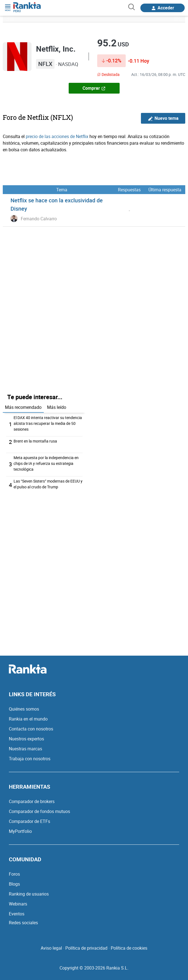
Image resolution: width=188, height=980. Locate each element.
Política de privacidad (86, 948)
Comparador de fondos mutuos (39, 811)
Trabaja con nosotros (30, 759)
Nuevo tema (163, 118)
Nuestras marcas (25, 749)
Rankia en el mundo (28, 719)
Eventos (17, 914)
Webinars (18, 904)
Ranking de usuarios (29, 894)
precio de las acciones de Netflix (57, 136)
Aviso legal (51, 948)
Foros (14, 874)
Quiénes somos (24, 709)
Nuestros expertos (26, 739)
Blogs (14, 884)
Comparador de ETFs (29, 821)
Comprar (94, 88)
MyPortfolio (20, 831)
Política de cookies (129, 948)
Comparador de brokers (32, 801)
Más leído (57, 407)
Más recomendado (23, 407)
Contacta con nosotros (31, 729)
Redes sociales (23, 923)
